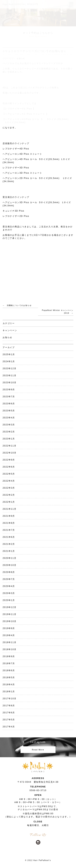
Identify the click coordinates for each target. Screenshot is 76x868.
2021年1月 (9, 551)
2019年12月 (9, 607)
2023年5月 (9, 411)
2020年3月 (9, 593)
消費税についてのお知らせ (19, 305)
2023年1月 (9, 439)
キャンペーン (10, 330)
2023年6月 (9, 404)
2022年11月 (9, 446)
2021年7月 (9, 530)
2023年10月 (9, 383)
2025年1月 (9, 354)
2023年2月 (9, 432)
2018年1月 (9, 692)
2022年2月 (9, 495)
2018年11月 (9, 642)
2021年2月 (9, 544)
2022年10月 (9, 453)
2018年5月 (9, 678)
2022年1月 (9, 502)
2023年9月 (9, 390)
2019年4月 (9, 635)
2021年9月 (9, 516)
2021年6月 (9, 537)
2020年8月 (9, 572)
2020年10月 (9, 565)
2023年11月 (9, 376)
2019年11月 (9, 614)
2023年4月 (9, 418)
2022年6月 (9, 467)
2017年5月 (9, 720)
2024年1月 (9, 361)
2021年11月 (9, 509)
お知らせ (7, 337)
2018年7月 (9, 663)
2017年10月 (9, 699)
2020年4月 (9, 586)
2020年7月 (9, 579)
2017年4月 (9, 727)
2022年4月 (9, 481)
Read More (38, 750)
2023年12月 (9, 369)
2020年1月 (9, 600)
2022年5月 (9, 474)
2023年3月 (9, 425)
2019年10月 (9, 621)
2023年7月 (9, 397)
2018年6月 (9, 670)
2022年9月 (9, 460)
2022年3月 (9, 488)
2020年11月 (9, 558)
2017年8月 (9, 706)
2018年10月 (9, 649)
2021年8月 (9, 523)
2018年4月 (9, 685)
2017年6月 (9, 713)
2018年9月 (9, 656)
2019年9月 (9, 628)
